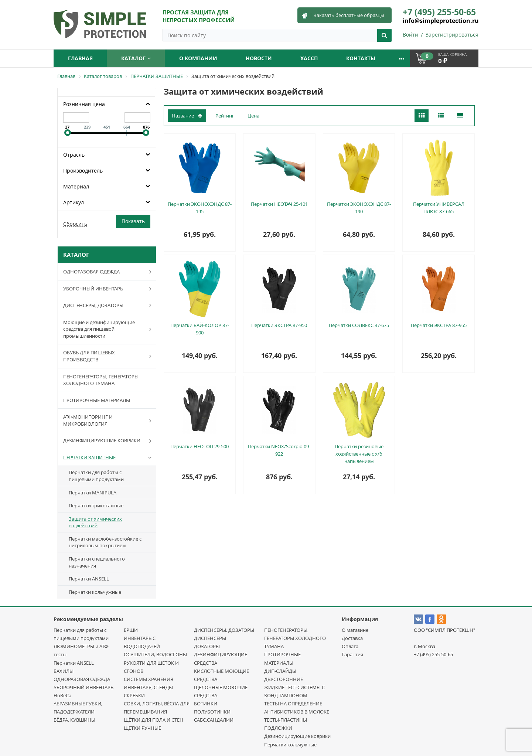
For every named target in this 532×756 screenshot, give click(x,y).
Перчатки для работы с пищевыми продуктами (96, 476)
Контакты (361, 58)
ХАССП (309, 58)
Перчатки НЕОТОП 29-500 (199, 446)
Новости (259, 58)
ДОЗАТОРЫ (207, 646)
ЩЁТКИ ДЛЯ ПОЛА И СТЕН (154, 720)
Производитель (83, 171)
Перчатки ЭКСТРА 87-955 (439, 325)
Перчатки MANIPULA (93, 493)
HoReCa (62, 695)
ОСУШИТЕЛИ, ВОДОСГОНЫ (155, 654)
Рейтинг (225, 116)
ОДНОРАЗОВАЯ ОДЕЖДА (109, 272)
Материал (76, 186)
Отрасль (74, 155)
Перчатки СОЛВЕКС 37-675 (359, 325)
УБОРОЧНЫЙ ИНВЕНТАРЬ (109, 289)
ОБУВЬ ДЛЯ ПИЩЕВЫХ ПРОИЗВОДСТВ (109, 356)
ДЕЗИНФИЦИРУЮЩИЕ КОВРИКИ (109, 441)
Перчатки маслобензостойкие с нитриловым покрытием (105, 542)
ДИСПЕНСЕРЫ (210, 638)
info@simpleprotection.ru (441, 21)
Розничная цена (84, 104)
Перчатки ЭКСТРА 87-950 (279, 325)
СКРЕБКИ (134, 695)
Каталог (136, 58)
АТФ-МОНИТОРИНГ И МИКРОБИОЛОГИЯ (109, 420)
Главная (80, 58)
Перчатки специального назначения (97, 562)
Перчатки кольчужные (95, 592)
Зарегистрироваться (452, 35)
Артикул (74, 202)
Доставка (352, 638)
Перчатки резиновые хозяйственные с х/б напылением (359, 454)
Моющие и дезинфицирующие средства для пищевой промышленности (109, 329)
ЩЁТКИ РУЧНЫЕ (142, 728)
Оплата (350, 646)
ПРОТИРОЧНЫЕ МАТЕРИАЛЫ (97, 400)
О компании (198, 58)
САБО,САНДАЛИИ (214, 720)
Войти (410, 35)
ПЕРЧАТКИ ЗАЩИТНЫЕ (109, 457)
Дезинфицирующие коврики (297, 736)
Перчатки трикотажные (96, 505)
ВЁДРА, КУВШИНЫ (74, 720)
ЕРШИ (131, 630)
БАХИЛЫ (64, 671)
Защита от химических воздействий (95, 522)
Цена (253, 116)
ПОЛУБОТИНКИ (212, 712)
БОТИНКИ (206, 704)
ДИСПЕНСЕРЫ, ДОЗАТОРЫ (109, 305)
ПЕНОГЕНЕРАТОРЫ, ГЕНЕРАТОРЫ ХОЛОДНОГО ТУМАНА (101, 380)
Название (187, 116)
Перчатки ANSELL (89, 579)
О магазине (355, 630)
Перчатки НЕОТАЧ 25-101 (279, 204)
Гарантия (352, 654)
